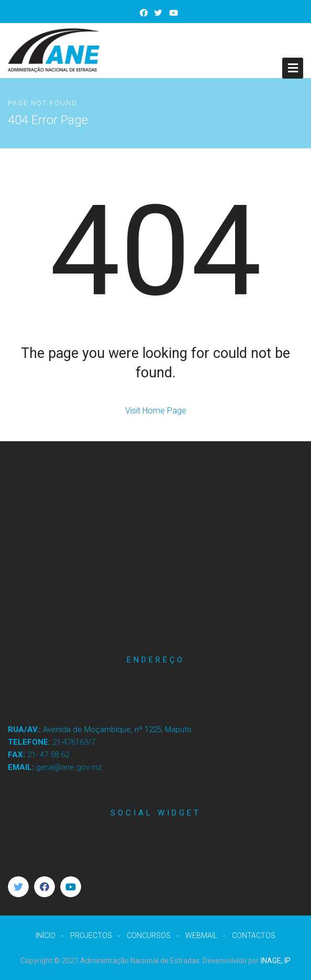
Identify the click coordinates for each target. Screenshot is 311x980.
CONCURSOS (149, 935)
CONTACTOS (254, 935)
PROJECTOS (91, 935)
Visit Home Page (156, 411)
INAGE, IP (276, 961)
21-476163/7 (74, 742)
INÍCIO (46, 935)
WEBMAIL (201, 935)
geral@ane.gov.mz (69, 767)
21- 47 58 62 (48, 755)
